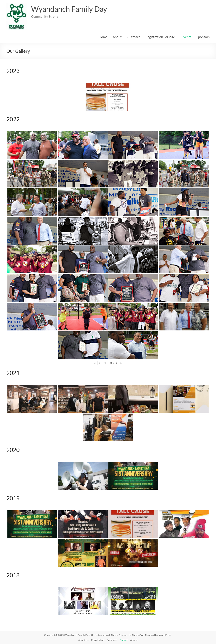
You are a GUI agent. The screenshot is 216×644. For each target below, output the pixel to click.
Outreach (134, 37)
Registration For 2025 (161, 37)
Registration (98, 640)
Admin (134, 640)
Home (103, 37)
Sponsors (203, 37)
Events (186, 37)
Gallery (124, 640)
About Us (83, 640)
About (117, 37)
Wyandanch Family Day (69, 9)
